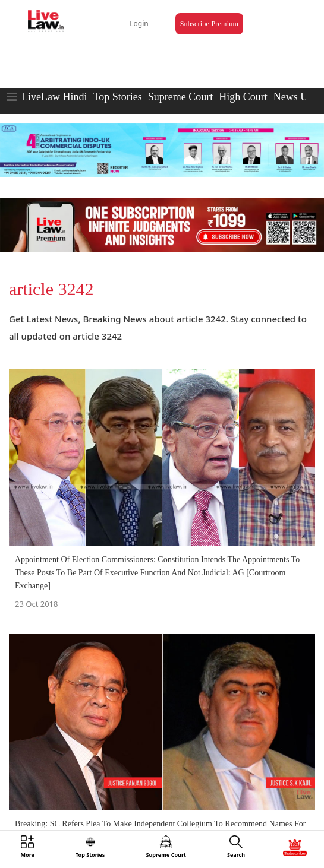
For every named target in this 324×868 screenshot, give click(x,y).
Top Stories (117, 97)
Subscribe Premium (209, 24)
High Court (243, 97)
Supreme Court (181, 97)
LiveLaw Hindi (54, 97)
